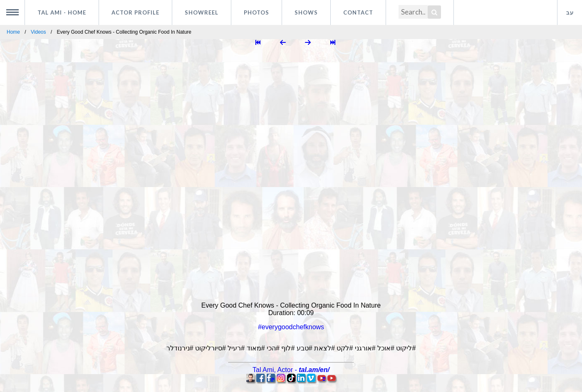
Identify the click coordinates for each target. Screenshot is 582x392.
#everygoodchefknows (291, 327)
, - (291, 370)
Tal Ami (62, 12)
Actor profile (135, 12)
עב (570, 12)
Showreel (202, 12)
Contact (358, 12)
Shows (306, 12)
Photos (256, 12)
